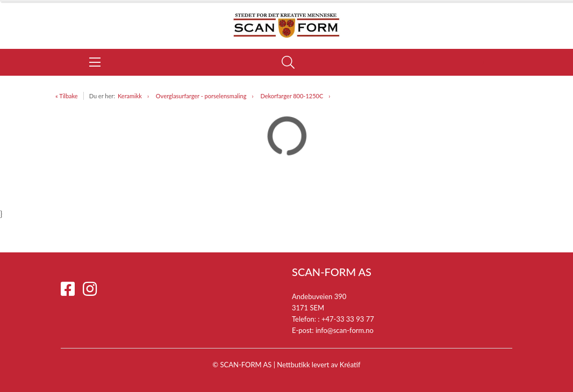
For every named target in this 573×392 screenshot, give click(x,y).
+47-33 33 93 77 (348, 319)
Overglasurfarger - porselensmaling (201, 96)
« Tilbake (67, 96)
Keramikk (130, 96)
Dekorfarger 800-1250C (292, 96)
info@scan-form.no (345, 330)
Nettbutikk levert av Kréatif (318, 365)
